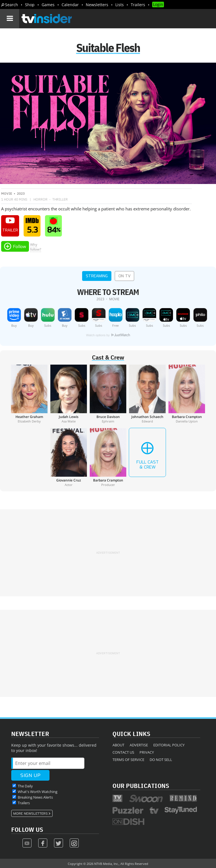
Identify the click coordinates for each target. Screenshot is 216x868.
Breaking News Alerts (35, 797)
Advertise (139, 745)
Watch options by (108, 335)
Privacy (147, 752)
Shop (30, 5)
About (118, 745)
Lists (120, 5)
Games (48, 5)
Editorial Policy (169, 745)
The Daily (25, 786)
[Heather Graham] (29, 394)
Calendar (70, 5)
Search (12, 5)
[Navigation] (10, 19)
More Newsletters (31, 814)
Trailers (138, 5)
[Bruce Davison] (108, 394)
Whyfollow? (36, 247)
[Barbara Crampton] (187, 394)
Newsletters (97, 5)
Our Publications (141, 786)
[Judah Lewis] (69, 394)
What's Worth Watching (38, 792)
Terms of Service (128, 760)
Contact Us (123, 752)
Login (158, 4)
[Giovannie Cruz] (69, 457)
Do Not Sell (161, 760)
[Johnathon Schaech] (147, 394)
